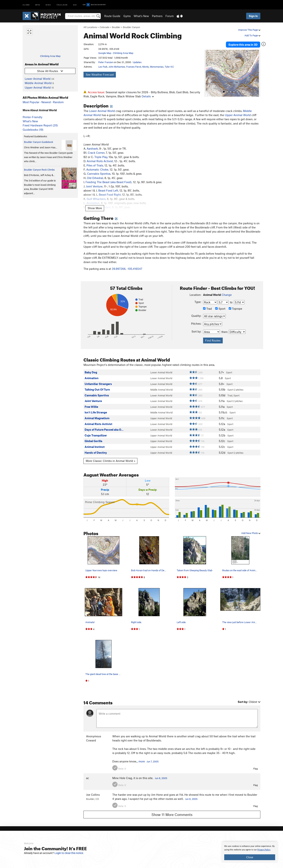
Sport (220, 309)
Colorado (104, 27)
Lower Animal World (38, 79)
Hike (48, 5)
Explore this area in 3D (243, 45)
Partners (157, 16)
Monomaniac (157, 67)
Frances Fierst (134, 67)
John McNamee (117, 67)
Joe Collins (93, 795)
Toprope (235, 309)
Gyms (127, 16)
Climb (26, 5)
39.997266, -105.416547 (127, 269)
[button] (208, 73)
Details (148, 96)
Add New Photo (251, 533)
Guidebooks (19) (33, 130)
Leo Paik (103, 67)
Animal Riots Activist (100, 161)
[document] (250, 852)
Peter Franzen (106, 62)
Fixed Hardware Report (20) (40, 125)
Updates (137, 62)
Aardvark (92, 148)
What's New (141, 16)
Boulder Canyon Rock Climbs (39, 170)
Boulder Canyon (131, 27)
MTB (38, 5)
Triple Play (101, 157)
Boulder (116, 27)
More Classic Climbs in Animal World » (111, 461)
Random (58, 102)
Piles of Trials (95, 165)
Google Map (105, 53)
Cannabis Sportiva (99, 174)
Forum (170, 16)
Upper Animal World (38, 87)
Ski (75, 5)
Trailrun (62, 5)
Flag (255, 769)
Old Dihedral (95, 178)
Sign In (253, 16)
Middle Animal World (38, 83)
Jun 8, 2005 (161, 778)
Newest (46, 102)
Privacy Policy (264, 850)
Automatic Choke (97, 169)
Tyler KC (169, 67)
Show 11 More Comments (172, 815)
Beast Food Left (108, 190)
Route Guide (112, 16)
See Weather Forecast (100, 75)
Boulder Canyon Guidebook (39, 142)
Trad (207, 309)
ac (88, 778)
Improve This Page (249, 30)
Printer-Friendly (32, 117)
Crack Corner (96, 153)
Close (250, 857)
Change (227, 295)
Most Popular (31, 102)
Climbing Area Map (50, 56)
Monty (146, 67)
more (142, 761)
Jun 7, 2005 (153, 761)
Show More (95, 208)
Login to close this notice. (69, 853)
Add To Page (252, 35)
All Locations (90, 27)
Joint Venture (94, 186)
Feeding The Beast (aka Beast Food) (109, 182)
